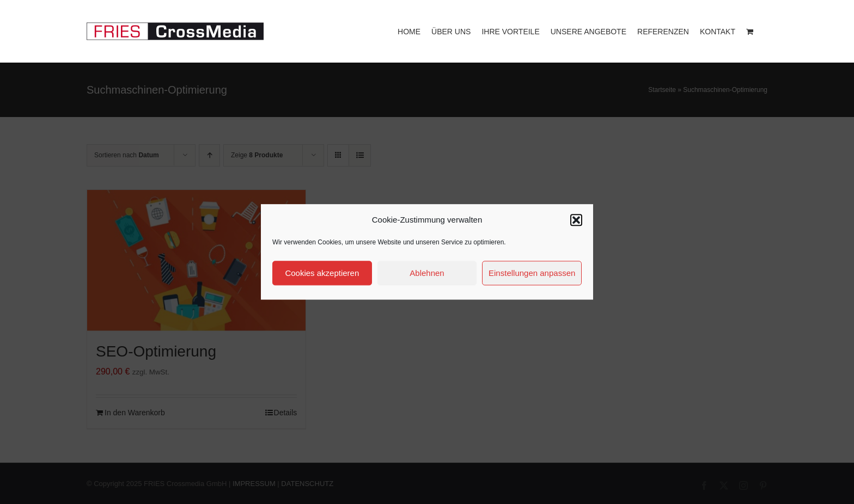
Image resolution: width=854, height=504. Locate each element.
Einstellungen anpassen (532, 273)
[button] (576, 220)
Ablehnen (427, 273)
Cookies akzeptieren (322, 273)
